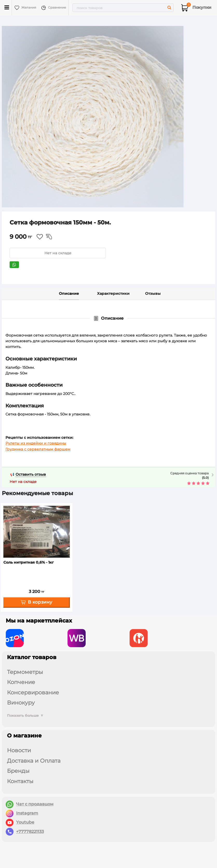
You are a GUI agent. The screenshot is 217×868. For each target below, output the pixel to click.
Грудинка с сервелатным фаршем (38, 449)
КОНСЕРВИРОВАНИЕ (33, 692)
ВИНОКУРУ (21, 703)
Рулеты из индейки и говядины (36, 443)
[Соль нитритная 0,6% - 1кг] (37, 532)
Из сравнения (49, 237)
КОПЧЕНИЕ (21, 682)
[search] (123, 8)
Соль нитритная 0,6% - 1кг (29, 562)
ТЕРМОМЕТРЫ (25, 672)
